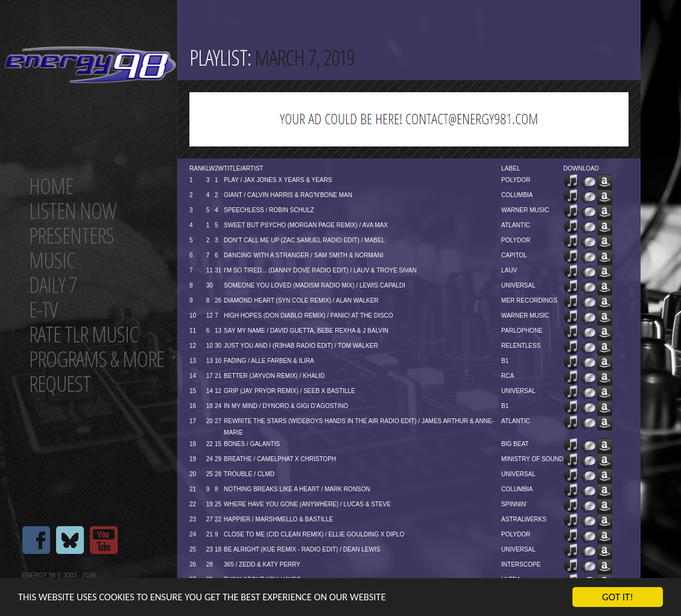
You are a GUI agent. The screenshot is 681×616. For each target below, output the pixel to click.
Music (52, 260)
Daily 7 (53, 285)
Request (60, 384)
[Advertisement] (409, 119)
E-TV (43, 310)
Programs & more (97, 359)
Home (51, 186)
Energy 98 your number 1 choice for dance (90, 65)
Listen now (73, 211)
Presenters (71, 235)
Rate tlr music (83, 334)
